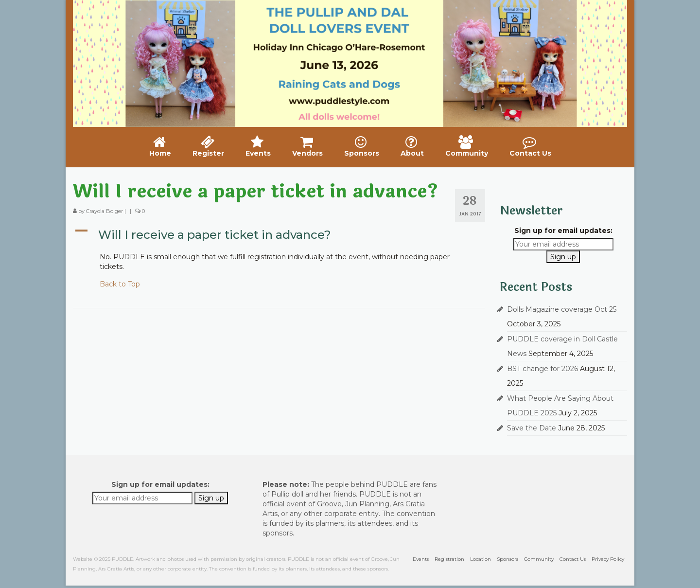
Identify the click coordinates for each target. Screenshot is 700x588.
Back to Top (120, 284)
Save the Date (532, 428)
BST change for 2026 (542, 369)
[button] (279, 235)
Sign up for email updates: (563, 231)
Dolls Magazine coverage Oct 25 (562, 309)
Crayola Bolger (105, 211)
